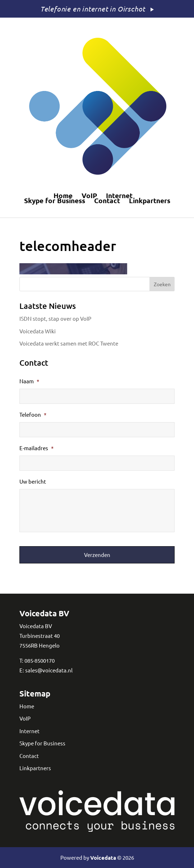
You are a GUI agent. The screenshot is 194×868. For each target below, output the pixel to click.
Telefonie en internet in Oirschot (93, 9)
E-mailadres (36, 448)
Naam (29, 381)
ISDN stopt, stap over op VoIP (55, 318)
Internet (119, 196)
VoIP (89, 196)
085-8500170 (40, 660)
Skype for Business (55, 201)
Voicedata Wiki (38, 331)
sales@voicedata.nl (49, 670)
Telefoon (33, 414)
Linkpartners (150, 201)
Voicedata (103, 858)
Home (63, 196)
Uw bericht (33, 481)
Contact (107, 201)
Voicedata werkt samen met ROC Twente (69, 343)
